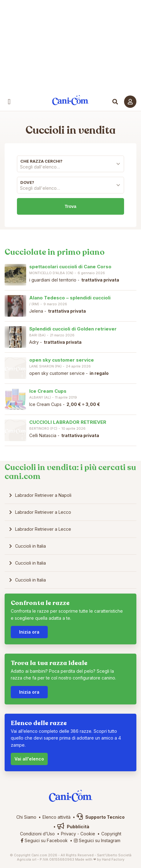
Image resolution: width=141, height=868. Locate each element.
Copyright (111, 834)
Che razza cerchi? (41, 161)
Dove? (27, 182)
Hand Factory (113, 859)
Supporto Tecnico (101, 817)
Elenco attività (56, 817)
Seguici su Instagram (97, 840)
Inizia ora (29, 632)
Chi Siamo (26, 817)
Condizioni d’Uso (37, 834)
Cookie (88, 834)
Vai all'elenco (29, 759)
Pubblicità (73, 827)
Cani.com (71, 100)
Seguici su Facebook (44, 840)
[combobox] (70, 168)
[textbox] (70, 167)
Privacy (68, 834)
